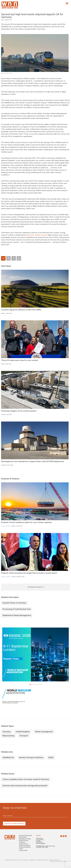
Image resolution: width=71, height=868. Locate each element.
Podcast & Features (25, 847)
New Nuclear (23, 837)
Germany (7, 732)
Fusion (21, 849)
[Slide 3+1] (40, 684)
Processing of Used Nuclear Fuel (17, 609)
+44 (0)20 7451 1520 (42, 847)
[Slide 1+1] (34, 684)
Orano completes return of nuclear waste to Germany (26, 779)
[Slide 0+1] (31, 684)
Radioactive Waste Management (17, 615)
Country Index (23, 851)
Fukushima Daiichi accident (37, 235)
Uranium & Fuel (23, 844)
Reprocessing (8, 736)
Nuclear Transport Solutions (31, 758)
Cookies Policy (62, 861)
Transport (24, 736)
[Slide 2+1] (37, 684)
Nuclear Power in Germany (14, 603)
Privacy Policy (54, 861)
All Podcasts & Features (35, 587)
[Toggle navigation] (67, 3)
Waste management (44, 732)
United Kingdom (23, 732)
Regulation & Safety (25, 839)
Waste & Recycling (25, 846)
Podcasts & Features (6, 526)
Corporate (22, 842)
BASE (51, 758)
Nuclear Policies (24, 841)
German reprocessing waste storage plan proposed (25, 786)
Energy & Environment (25, 836)
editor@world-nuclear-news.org (45, 846)
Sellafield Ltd (8, 758)
